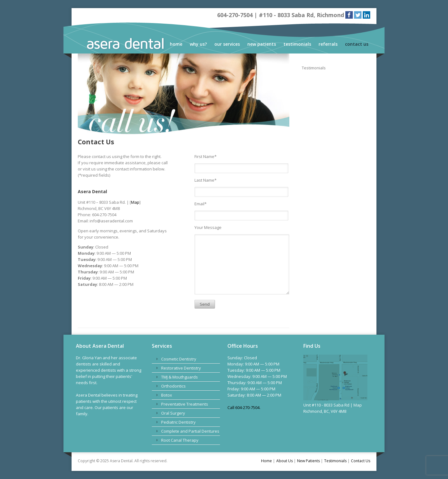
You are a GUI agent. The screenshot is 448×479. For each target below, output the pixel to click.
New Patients (262, 44)
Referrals (328, 44)
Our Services (227, 44)
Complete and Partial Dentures (190, 431)
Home (176, 44)
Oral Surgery (173, 413)
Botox (167, 395)
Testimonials (297, 44)
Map (135, 202)
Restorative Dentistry (181, 368)
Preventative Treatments (185, 404)
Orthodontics (173, 386)
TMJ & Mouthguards (180, 377)
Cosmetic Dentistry (179, 359)
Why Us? (198, 44)
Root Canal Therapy (180, 440)
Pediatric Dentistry (178, 422)
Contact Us (357, 44)
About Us (285, 461)
